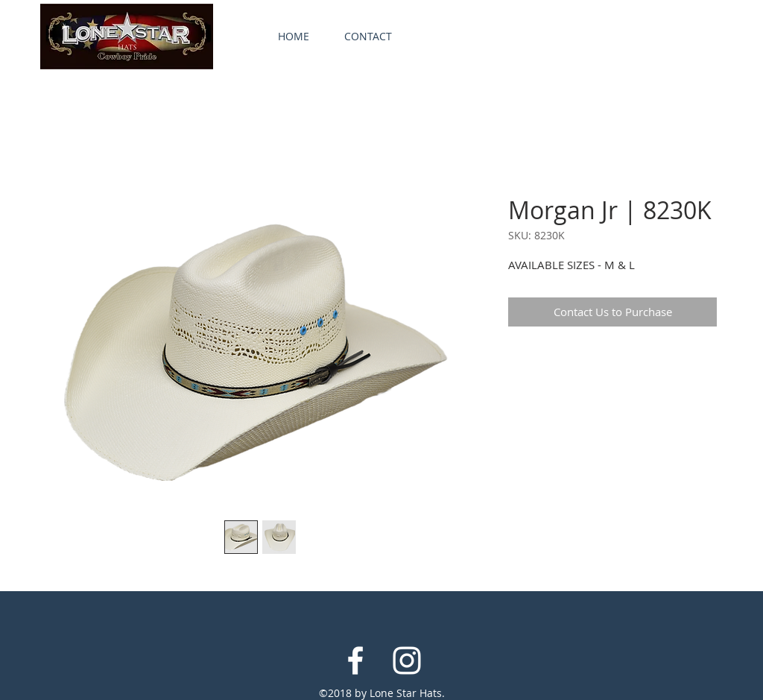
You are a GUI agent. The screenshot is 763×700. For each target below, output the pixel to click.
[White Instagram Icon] (407, 660)
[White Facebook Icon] (355, 660)
